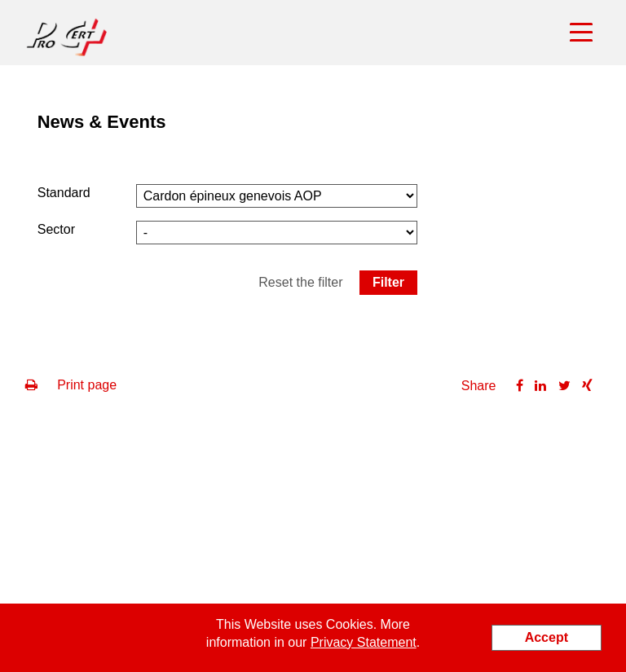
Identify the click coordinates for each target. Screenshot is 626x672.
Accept (547, 637)
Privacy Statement (364, 642)
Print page (71, 385)
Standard (64, 193)
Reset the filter (300, 282)
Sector (56, 229)
